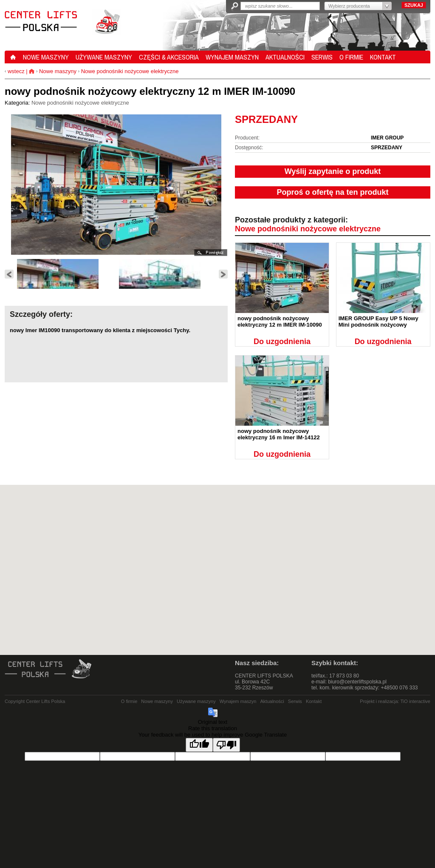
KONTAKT (383, 57)
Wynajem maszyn (238, 701)
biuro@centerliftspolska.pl (357, 682)
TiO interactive (415, 701)
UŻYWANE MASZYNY (104, 57)
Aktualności (272, 701)
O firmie (129, 701)
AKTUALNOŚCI (285, 57)
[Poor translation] (226, 745)
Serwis (295, 701)
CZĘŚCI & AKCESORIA (169, 57)
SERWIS (322, 57)
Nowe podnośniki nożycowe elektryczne (130, 71)
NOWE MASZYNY (46, 57)
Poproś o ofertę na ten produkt (332, 192)
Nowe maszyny (58, 71)
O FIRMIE (351, 57)
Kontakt (314, 701)
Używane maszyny (196, 701)
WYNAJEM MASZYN (232, 57)
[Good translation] (199, 745)
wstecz (15, 71)
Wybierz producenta (349, 6)
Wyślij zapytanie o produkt (333, 171)
